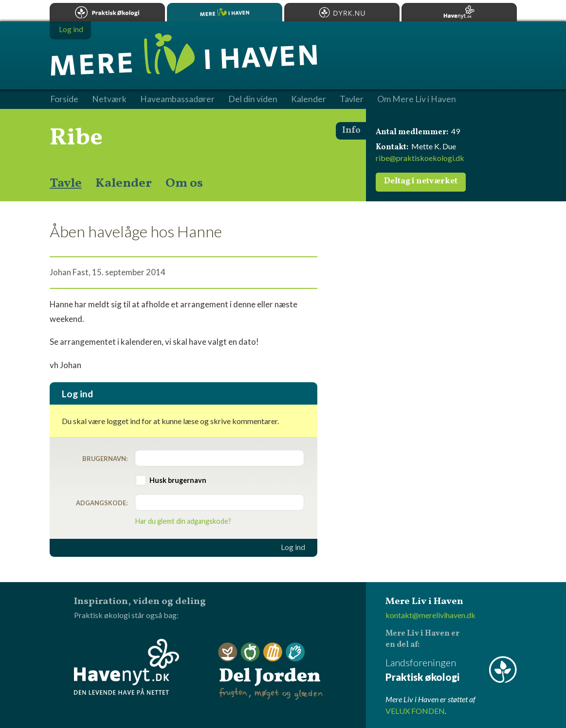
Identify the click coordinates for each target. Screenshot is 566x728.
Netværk (109, 99)
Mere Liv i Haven (225, 12)
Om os (184, 183)
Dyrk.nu (342, 12)
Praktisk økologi (107, 12)
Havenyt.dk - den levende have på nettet (127, 667)
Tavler (352, 99)
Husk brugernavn (178, 480)
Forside (64, 99)
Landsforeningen (451, 670)
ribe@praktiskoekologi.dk (420, 158)
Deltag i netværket (421, 181)
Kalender (124, 183)
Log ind (293, 547)
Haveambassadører (177, 99)
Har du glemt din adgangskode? (183, 521)
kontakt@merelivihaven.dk (430, 615)
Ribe (76, 138)
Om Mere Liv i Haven (417, 99)
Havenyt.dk (459, 12)
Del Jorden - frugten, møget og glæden (271, 671)
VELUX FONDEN (415, 711)
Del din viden (253, 99)
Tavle (66, 183)
